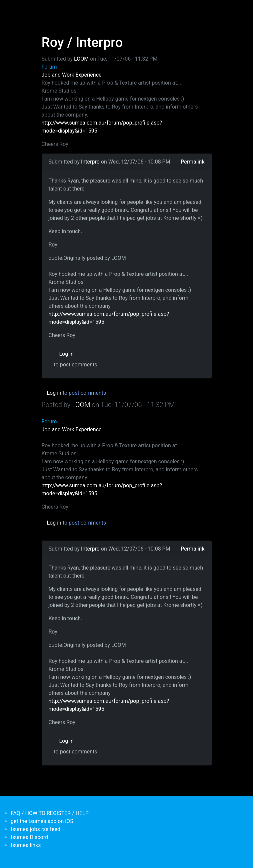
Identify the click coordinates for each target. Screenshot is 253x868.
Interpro (90, 162)
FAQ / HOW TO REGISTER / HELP (50, 813)
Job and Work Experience (72, 75)
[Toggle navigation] (46, 9)
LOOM (81, 59)
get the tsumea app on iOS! (43, 821)
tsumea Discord (29, 837)
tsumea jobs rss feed (35, 829)
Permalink (192, 162)
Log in (66, 354)
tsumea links (26, 845)
